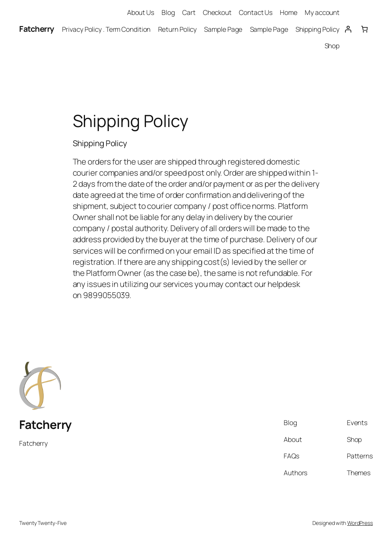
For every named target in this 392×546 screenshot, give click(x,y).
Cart (189, 12)
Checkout (217, 12)
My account (322, 12)
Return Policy (178, 29)
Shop (332, 46)
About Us (141, 12)
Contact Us (256, 12)
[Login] (348, 29)
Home (289, 12)
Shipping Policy (318, 29)
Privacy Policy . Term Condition (106, 29)
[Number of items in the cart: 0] (365, 29)
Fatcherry (37, 29)
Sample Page (223, 29)
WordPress (360, 523)
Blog (168, 12)
